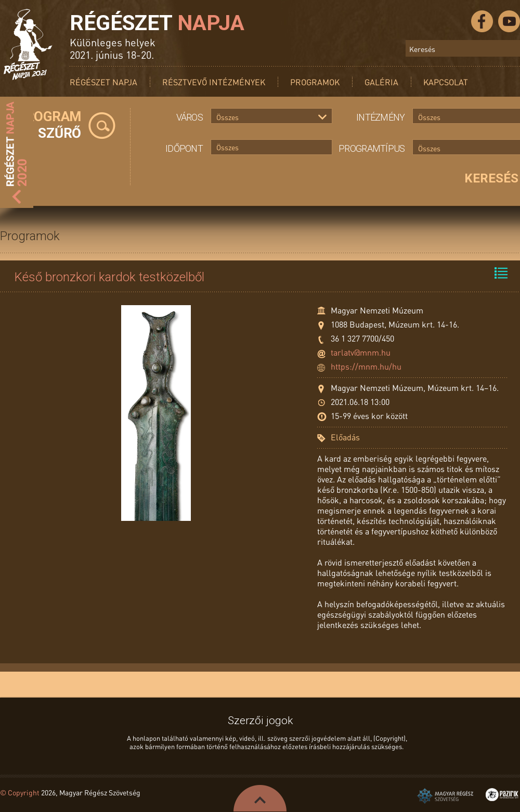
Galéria (381, 82)
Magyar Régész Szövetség (445, 796)
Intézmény (381, 117)
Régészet (157, 23)
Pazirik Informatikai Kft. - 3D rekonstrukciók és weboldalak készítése (502, 795)
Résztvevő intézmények (214, 82)
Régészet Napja (103, 82)
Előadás (345, 437)
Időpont (184, 148)
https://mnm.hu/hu (366, 366)
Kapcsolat (446, 82)
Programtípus (372, 148)
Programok (315, 82)
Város (190, 117)
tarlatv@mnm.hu (361, 352)
